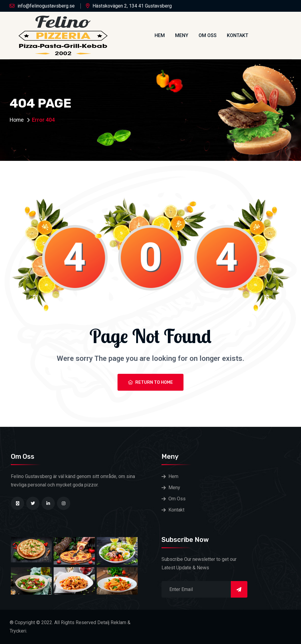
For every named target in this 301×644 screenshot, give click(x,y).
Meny (182, 35)
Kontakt (238, 35)
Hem (160, 35)
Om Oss (208, 35)
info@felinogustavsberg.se (46, 6)
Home (17, 120)
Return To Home (150, 382)
